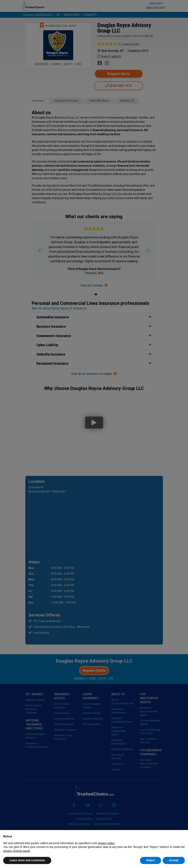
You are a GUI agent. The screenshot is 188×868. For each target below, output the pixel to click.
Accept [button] (174, 860)
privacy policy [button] (106, 843)
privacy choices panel (17, 851)
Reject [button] (151, 860)
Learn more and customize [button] (27, 860)
